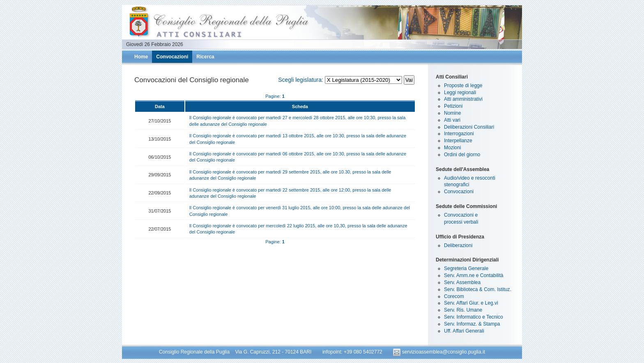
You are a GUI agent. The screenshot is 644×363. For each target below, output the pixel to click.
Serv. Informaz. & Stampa (472, 324)
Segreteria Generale (466, 268)
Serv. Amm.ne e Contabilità (474, 275)
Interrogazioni (459, 134)
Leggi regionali (460, 92)
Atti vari (452, 120)
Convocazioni (172, 57)
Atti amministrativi (463, 99)
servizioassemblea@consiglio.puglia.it (439, 352)
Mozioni (452, 148)
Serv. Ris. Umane (463, 310)
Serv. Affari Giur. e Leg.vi (471, 303)
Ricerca (205, 57)
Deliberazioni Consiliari (469, 127)
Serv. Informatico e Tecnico (474, 317)
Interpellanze (458, 141)
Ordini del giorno (462, 155)
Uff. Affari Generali (464, 331)
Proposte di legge (463, 86)
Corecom (454, 296)
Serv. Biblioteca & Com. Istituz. (478, 289)
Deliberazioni (458, 245)
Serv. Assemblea (462, 282)
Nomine (452, 113)
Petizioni (453, 106)
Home (141, 57)
